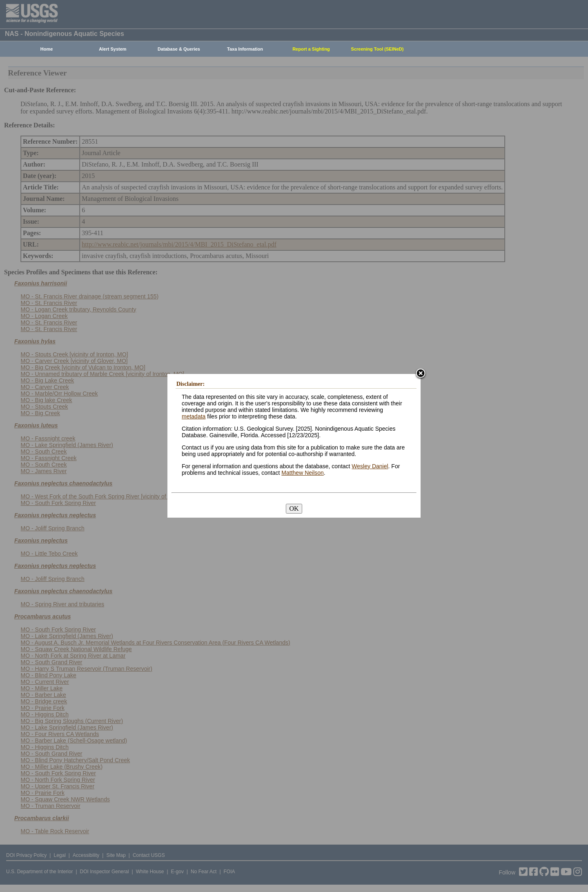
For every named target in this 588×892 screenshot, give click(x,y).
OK (294, 508)
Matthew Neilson (303, 473)
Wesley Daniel (370, 466)
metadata (194, 416)
